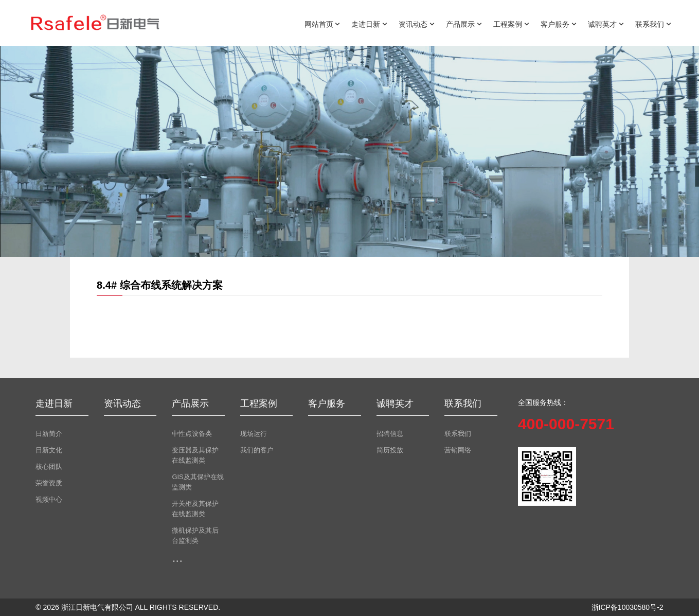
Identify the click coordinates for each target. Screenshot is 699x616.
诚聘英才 (606, 24)
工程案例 (511, 24)
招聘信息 (390, 434)
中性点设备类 (192, 434)
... (177, 557)
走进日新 (369, 24)
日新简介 (49, 434)
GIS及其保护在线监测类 (198, 482)
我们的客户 (257, 450)
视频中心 (49, 499)
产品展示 (464, 24)
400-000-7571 (566, 424)
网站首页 (322, 24)
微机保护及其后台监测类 (195, 535)
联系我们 (653, 24)
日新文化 (49, 450)
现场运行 (254, 434)
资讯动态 (417, 24)
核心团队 (49, 467)
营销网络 (458, 450)
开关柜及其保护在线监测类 (195, 509)
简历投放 (390, 450)
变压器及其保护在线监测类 (195, 455)
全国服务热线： (543, 402)
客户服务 (559, 24)
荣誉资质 (49, 483)
